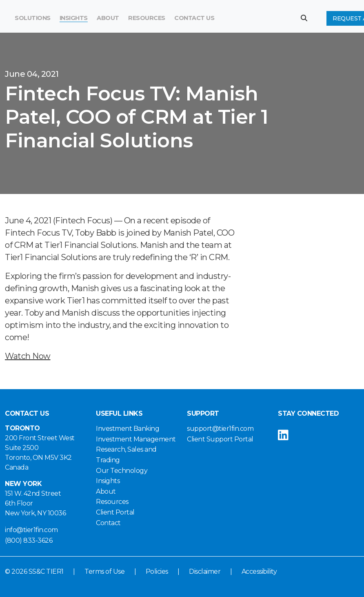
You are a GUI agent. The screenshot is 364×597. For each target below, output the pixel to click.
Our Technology (122, 471)
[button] (307, 18)
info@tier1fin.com (31, 530)
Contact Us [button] (194, 18)
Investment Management (136, 439)
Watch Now (28, 356)
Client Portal (115, 512)
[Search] (246, 18)
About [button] (108, 18)
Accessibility (259, 571)
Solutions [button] (33, 18)
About (106, 491)
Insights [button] (74, 18)
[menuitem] (147, 18)
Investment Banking (128, 429)
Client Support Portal (220, 439)
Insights (108, 481)
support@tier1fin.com (220, 429)
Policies (157, 571)
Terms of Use (104, 571)
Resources (147, 18)
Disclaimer (205, 571)
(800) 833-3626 (29, 540)
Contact (108, 523)
